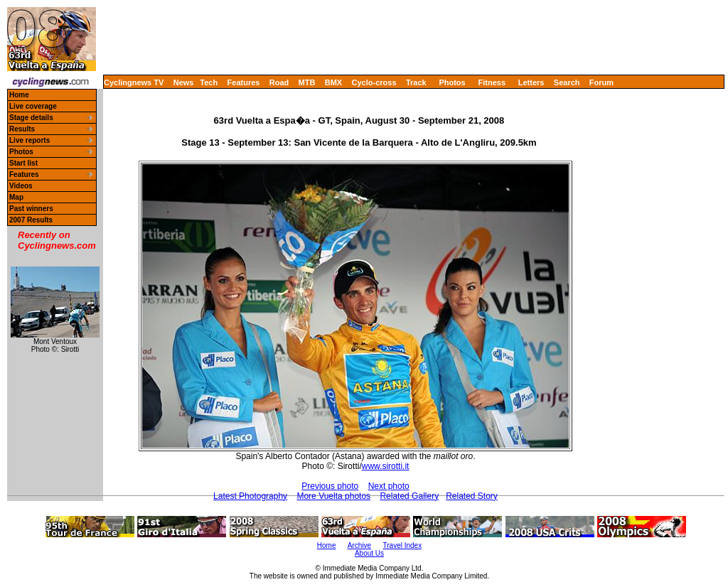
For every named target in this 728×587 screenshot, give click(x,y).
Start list (23, 163)
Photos (452, 82)
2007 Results (31, 220)
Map (16, 197)
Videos (21, 186)
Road (279, 82)
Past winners (31, 209)
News (184, 82)
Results (22, 129)
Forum (601, 82)
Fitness (492, 82)
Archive (359, 545)
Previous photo (330, 486)
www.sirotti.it (386, 466)
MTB (307, 82)
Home (19, 95)
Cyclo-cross (374, 82)
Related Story (472, 496)
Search (567, 82)
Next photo (389, 486)
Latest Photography (250, 496)
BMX (333, 82)
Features (244, 82)
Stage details (31, 118)
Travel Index (403, 545)
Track (416, 82)
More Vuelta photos (333, 496)
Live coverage (33, 106)
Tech (209, 82)
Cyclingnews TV (134, 82)
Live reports (30, 140)
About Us (369, 553)
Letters (531, 82)
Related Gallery (409, 496)
